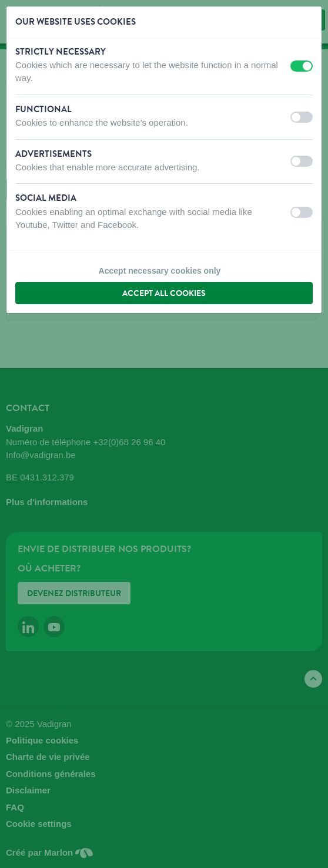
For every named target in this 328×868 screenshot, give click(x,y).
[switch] (302, 66)
